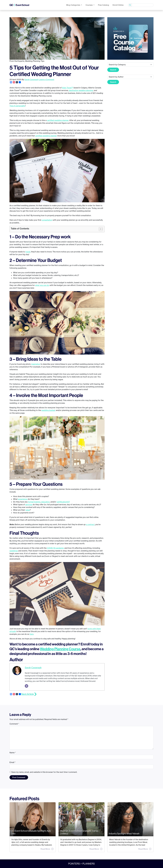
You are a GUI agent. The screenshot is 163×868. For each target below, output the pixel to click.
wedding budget (48, 410)
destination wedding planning (81, 90)
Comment (14, 724)
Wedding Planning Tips (35, 61)
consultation (47, 220)
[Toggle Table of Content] (100, 229)
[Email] (26, 686)
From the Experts (17, 61)
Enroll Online (118, 5)
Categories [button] (73, 5)
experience (23, 499)
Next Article (28, 694)
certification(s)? (63, 502)
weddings (14, 551)
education (45, 502)
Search (113, 70)
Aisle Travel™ (68, 88)
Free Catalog (104, 5)
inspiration (36, 364)
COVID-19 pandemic (55, 548)
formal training (34, 502)
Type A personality (17, 106)
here (32, 634)
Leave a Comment (47, 80)
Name (13, 753)
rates (28, 510)
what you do (42, 285)
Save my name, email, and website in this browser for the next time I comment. (44, 772)
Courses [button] (89, 5)
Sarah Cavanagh (31, 80)
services (29, 505)
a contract (90, 524)
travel (28, 252)
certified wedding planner (58, 120)
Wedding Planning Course (60, 649)
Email (13, 762)
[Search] (143, 5)
